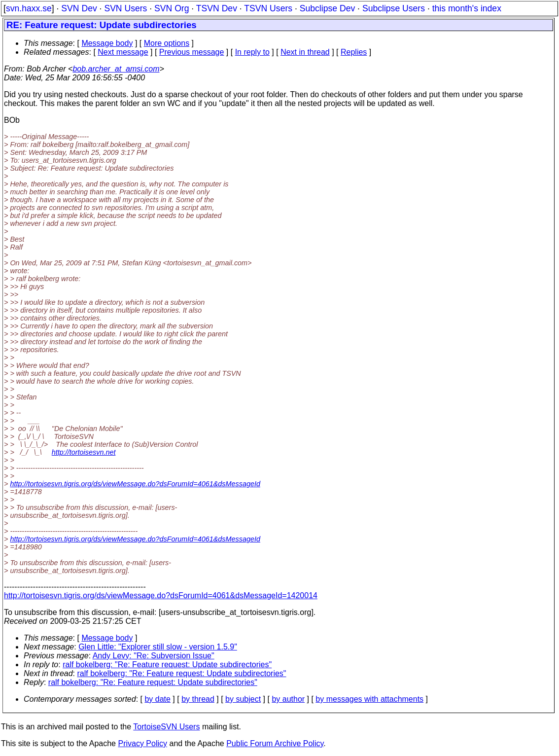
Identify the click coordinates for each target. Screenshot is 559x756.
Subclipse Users (394, 8)
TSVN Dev (217, 8)
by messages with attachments (369, 699)
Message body (107, 43)
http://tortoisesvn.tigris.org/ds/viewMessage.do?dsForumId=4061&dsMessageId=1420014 (161, 595)
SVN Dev (79, 8)
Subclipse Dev (327, 8)
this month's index (467, 8)
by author (288, 699)
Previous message (192, 52)
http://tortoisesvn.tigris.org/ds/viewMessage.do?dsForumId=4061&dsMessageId (135, 484)
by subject (243, 699)
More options (167, 43)
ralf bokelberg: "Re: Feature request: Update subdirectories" (167, 665)
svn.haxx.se (29, 8)
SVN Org (172, 8)
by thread (198, 699)
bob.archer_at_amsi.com (116, 69)
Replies (354, 52)
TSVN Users (268, 8)
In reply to (252, 52)
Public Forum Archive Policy (275, 743)
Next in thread (305, 52)
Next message (123, 52)
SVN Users (125, 8)
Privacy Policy (142, 743)
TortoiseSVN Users (166, 727)
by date (157, 699)
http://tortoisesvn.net (84, 452)
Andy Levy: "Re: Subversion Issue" (154, 656)
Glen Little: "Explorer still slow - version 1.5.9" (158, 647)
